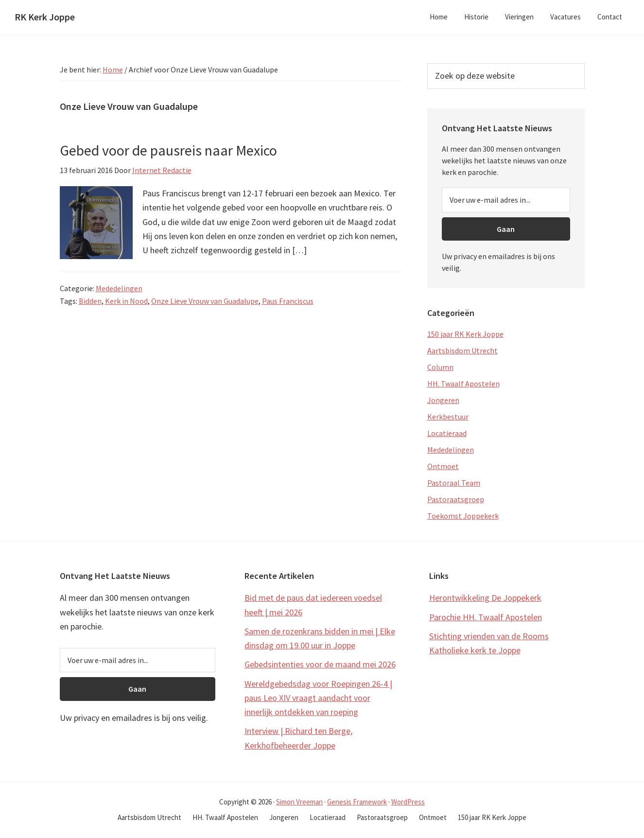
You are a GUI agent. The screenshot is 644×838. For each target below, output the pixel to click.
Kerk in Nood (126, 301)
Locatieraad (447, 433)
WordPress (408, 802)
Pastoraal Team (454, 483)
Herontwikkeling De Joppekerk (485, 598)
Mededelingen (119, 288)
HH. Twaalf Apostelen (463, 384)
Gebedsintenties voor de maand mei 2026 (320, 664)
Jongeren (443, 400)
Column (440, 367)
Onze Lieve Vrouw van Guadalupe (205, 301)
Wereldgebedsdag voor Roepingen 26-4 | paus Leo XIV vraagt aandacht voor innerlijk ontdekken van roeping (318, 698)
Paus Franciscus (288, 301)
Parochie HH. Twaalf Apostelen (486, 617)
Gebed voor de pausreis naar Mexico (168, 150)
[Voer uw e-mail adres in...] (506, 200)
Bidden (90, 301)
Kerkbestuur (448, 417)
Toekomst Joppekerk (463, 516)
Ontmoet (443, 466)
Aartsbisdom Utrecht (462, 350)
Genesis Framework (357, 802)
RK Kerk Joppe (45, 17)
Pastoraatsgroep (456, 499)
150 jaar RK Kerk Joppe (465, 334)
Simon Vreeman (299, 802)
